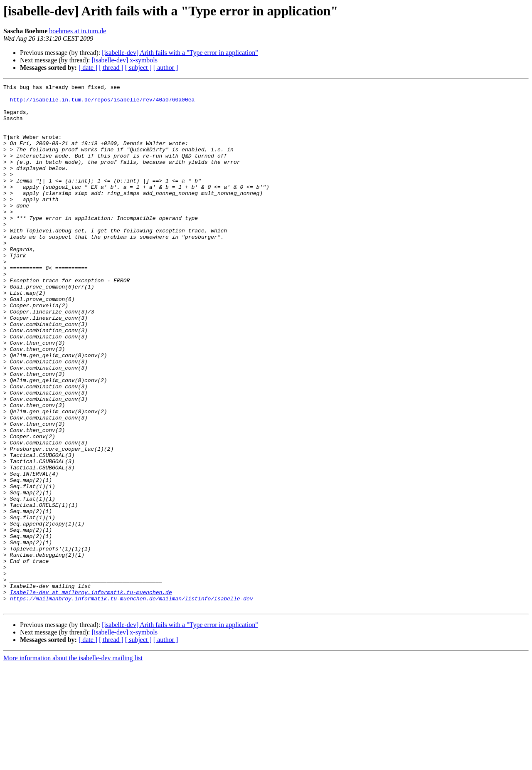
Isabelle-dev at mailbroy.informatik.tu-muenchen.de (91, 694)
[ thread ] (111, 68)
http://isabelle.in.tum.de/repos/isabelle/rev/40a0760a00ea (102, 103)
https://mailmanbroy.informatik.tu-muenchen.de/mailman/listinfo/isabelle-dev (132, 702)
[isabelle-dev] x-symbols (124, 60)
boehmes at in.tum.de (78, 31)
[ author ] (166, 68)
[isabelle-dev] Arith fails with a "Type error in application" (180, 53)
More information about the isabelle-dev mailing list (73, 763)
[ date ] (88, 68)
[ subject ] (138, 68)
